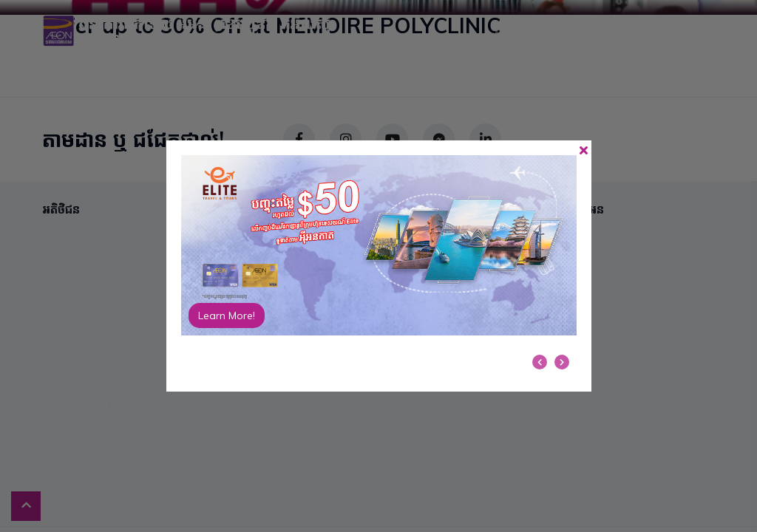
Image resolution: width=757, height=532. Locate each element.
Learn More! (227, 316)
